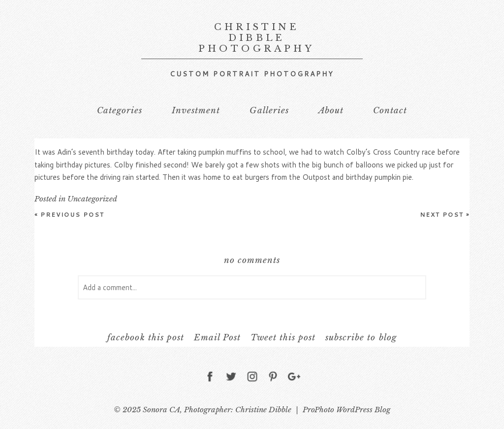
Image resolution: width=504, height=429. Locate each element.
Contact (390, 111)
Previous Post (70, 214)
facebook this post (145, 338)
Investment (196, 111)
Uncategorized (92, 199)
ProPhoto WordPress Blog (346, 410)
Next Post (445, 214)
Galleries (269, 111)
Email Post (217, 338)
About (331, 111)
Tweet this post (283, 338)
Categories (120, 111)
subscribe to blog (361, 338)
